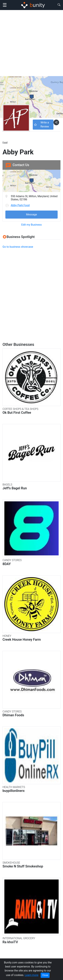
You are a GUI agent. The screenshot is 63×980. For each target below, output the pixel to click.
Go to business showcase (18, 247)
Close (45, 975)
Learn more (32, 975)
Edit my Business (32, 225)
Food (5, 142)
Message (32, 214)
